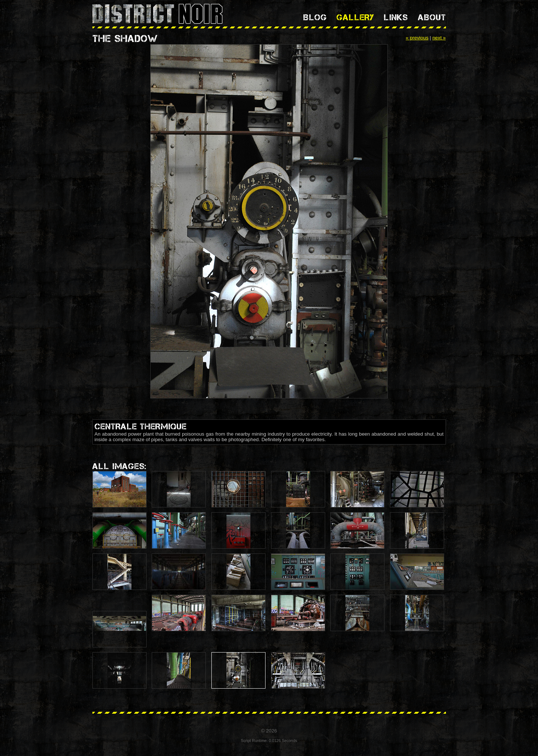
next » (439, 38)
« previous (417, 38)
